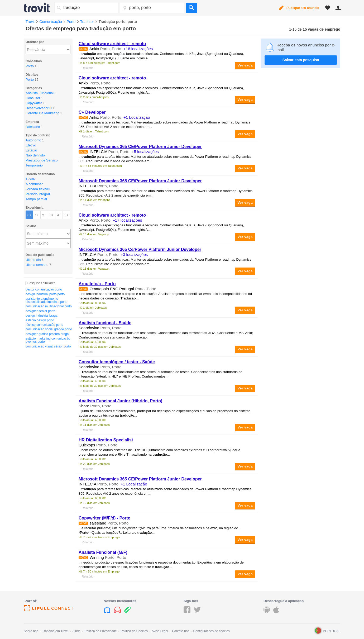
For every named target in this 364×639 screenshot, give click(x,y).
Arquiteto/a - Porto (97, 284)
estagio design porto (40, 320)
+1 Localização (137, 117)
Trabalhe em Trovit (55, 631)
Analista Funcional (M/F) (103, 552)
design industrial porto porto (45, 294)
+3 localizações (134, 254)
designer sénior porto (40, 311)
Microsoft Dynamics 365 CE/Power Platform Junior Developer (140, 147)
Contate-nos (181, 631)
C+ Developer (92, 112)
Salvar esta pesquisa (301, 60)
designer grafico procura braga (47, 334)
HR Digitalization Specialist (106, 440)
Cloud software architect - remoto (112, 44)
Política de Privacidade (100, 631)
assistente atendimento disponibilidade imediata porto (47, 300)
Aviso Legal (160, 631)
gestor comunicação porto (44, 289)
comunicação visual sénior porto (48, 346)
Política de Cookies (134, 631)
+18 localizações (138, 49)
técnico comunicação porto (44, 325)
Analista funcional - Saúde (105, 323)
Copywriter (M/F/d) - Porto (104, 518)
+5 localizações (145, 152)
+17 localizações (127, 220)
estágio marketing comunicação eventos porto (48, 340)
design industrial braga (42, 316)
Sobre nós (31, 631)
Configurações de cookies (212, 631)
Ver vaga (245, 65)
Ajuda (76, 631)
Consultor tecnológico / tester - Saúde (117, 362)
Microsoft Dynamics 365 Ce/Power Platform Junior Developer (140, 249)
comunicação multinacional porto (49, 306)
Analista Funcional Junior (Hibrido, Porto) (120, 401)
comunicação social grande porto (49, 329)
